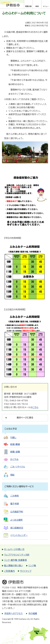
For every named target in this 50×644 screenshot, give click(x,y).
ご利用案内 (9, 571)
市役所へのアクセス (13, 613)
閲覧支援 (28, 6)
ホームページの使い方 (14, 549)
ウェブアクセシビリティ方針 (17, 555)
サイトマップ (26, 571)
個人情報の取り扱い (13, 566)
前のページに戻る (25, 418)
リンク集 (32, 566)
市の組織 (33, 613)
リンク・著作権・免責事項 (15, 560)
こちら (35, 407)
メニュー (46, 6)
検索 (37, 6)
